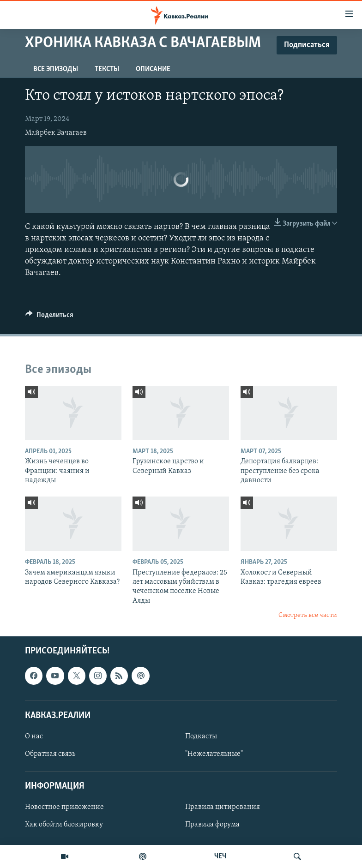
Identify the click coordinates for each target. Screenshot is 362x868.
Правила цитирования (223, 807)
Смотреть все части (308, 615)
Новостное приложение (64, 807)
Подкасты (201, 736)
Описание (153, 69)
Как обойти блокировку (64, 825)
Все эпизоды (56, 69)
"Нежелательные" (214, 754)
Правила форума (212, 825)
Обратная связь (50, 754)
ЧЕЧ (220, 856)
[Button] (49, 317)
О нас (34, 736)
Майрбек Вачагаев (56, 133)
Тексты (107, 69)
